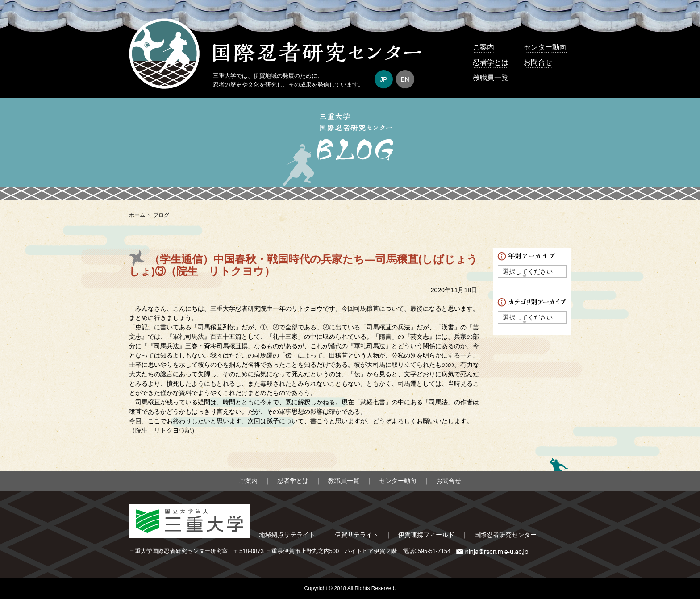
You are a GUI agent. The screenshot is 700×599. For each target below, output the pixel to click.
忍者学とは (491, 62)
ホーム (137, 215)
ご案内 (483, 47)
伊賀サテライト (357, 535)
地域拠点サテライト (287, 535)
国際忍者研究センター (505, 535)
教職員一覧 (491, 77)
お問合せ (538, 62)
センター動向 (545, 47)
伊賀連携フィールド (426, 535)
